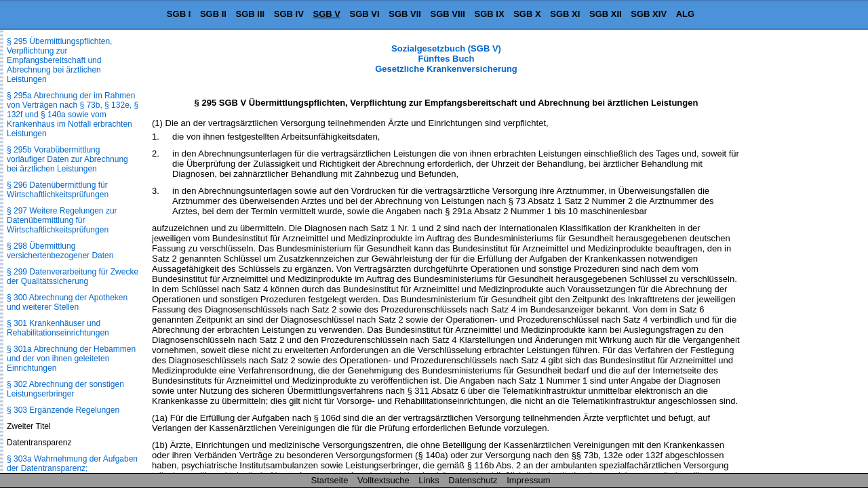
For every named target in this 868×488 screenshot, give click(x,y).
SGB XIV (649, 14)
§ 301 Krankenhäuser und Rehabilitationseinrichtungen (58, 328)
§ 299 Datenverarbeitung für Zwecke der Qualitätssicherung (73, 277)
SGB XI (565, 14)
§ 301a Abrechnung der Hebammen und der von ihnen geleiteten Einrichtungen (71, 359)
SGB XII (606, 14)
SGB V (326, 14)
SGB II (213, 14)
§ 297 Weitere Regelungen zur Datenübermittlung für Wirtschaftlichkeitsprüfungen (62, 220)
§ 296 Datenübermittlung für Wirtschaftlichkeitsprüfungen (58, 190)
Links (429, 480)
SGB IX (490, 14)
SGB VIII (448, 14)
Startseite (330, 480)
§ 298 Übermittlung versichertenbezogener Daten (60, 251)
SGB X (527, 14)
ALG (685, 14)
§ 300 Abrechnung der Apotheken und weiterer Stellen (67, 302)
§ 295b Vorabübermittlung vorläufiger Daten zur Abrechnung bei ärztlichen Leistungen (67, 159)
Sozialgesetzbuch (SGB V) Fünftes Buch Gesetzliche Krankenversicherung (446, 59)
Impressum (528, 480)
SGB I (179, 14)
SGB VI (365, 14)
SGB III (251, 14)
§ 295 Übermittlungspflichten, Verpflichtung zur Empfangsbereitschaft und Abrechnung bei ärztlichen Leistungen (59, 60)
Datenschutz (473, 480)
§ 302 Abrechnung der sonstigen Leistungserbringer (65, 389)
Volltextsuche (383, 480)
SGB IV (289, 14)
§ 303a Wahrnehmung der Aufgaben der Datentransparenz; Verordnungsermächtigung (72, 468)
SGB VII (405, 14)
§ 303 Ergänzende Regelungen (63, 410)
